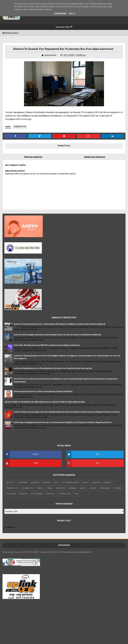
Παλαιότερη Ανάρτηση (95, 157)
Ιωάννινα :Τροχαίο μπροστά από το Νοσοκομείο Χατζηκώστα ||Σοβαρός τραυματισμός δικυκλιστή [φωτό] (59, 324)
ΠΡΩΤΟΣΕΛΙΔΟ (37, 494)
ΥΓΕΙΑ (76, 494)
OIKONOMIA (23, 483)
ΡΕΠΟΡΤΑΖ (50, 494)
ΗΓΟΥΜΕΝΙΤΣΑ (27, 488)
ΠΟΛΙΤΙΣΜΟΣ (11, 494)
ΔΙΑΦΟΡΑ (96, 483)
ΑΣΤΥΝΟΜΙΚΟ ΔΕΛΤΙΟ (71, 483)
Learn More (60, 14)
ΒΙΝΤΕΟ (86, 483)
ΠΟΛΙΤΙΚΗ (117, 488)
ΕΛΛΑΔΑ (107, 483)
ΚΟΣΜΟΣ (93, 488)
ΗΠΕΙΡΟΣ (40, 488)
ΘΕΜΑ (50, 488)
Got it (72, 14)
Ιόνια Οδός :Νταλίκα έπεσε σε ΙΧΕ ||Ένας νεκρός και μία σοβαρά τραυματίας (47, 345)
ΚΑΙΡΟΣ (83, 488)
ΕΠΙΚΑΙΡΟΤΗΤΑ (20, 127)
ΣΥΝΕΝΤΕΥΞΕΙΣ (64, 494)
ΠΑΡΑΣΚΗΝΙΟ (105, 488)
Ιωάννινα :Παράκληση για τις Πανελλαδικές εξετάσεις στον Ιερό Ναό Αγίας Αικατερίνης (53, 368)
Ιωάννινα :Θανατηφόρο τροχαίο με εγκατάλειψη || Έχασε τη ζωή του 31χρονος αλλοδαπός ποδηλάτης (57, 335)
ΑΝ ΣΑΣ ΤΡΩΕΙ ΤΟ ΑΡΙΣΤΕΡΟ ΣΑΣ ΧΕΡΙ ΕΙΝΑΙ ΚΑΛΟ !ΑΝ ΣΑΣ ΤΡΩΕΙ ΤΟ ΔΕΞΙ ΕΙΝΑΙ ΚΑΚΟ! (45, 402)
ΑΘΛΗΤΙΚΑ (35, 483)
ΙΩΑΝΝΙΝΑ (72, 488)
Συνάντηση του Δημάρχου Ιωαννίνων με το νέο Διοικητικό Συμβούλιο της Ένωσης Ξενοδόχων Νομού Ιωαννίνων (63, 422)
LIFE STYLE (10, 483)
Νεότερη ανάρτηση (33, 157)
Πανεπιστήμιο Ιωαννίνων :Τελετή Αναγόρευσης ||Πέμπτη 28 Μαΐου (43, 391)
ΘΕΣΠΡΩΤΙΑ (60, 488)
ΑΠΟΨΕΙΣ (47, 483)
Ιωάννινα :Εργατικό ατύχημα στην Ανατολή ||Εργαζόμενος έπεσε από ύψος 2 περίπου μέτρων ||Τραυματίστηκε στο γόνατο (67, 412)
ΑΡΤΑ (56, 483)
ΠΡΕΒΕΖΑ (23, 494)
